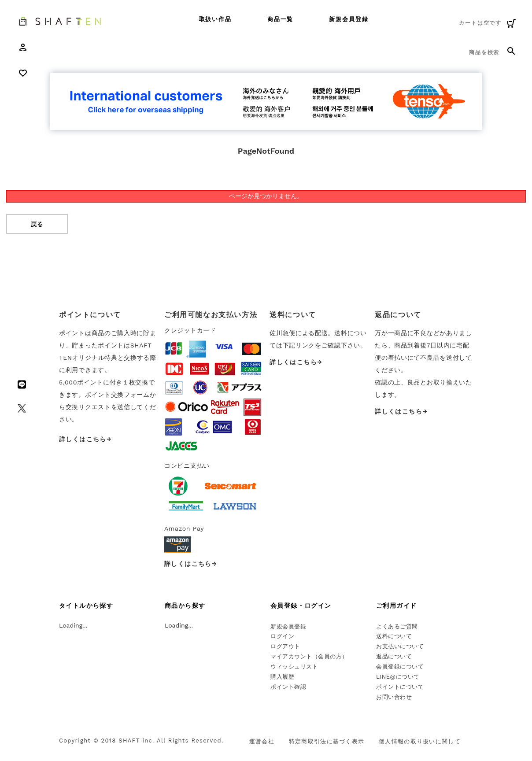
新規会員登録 (349, 19)
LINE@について (398, 677)
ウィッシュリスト (294, 667)
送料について (394, 636)
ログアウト (285, 646)
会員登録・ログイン (301, 606)
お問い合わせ (394, 697)
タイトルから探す (86, 606)
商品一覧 (281, 19)
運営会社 (262, 741)
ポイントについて (400, 687)
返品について (394, 656)
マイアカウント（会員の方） (309, 656)
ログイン (282, 636)
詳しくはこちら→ (85, 439)
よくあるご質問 (397, 626)
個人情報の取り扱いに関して (420, 741)
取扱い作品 (216, 19)
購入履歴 (282, 677)
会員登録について (400, 667)
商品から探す (185, 606)
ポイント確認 (288, 687)
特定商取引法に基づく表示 (327, 741)
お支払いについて (400, 646)
